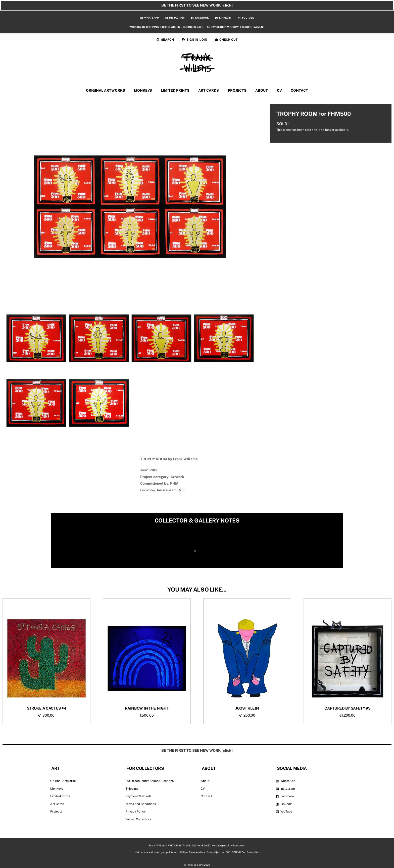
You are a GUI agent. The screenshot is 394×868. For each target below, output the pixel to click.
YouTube (284, 812)
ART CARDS (209, 90)
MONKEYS (143, 90)
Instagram (285, 789)
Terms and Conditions (141, 804)
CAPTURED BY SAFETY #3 (348, 708)
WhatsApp (286, 781)
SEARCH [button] (165, 40)
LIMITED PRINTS (175, 90)
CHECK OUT (226, 40)
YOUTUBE (246, 18)
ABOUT (262, 90)
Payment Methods (138, 796)
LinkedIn (284, 804)
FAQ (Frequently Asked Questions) (150, 781)
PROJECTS (237, 90)
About (205, 781)
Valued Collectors (138, 819)
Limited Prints (60, 796)
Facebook (285, 796)
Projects (56, 812)
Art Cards (57, 804)
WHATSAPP (150, 18)
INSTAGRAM (175, 18)
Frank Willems (195, 865)
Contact (207, 796)
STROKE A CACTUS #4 (47, 708)
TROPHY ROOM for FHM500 (313, 114)
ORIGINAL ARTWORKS (106, 90)
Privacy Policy (135, 812)
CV (279, 90)
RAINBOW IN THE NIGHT (147, 708)
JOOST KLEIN (247, 708)
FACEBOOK (200, 18)
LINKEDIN (223, 18)
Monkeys (57, 789)
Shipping (132, 789)
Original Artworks (63, 781)
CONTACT (299, 90)
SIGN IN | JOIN (194, 40)
